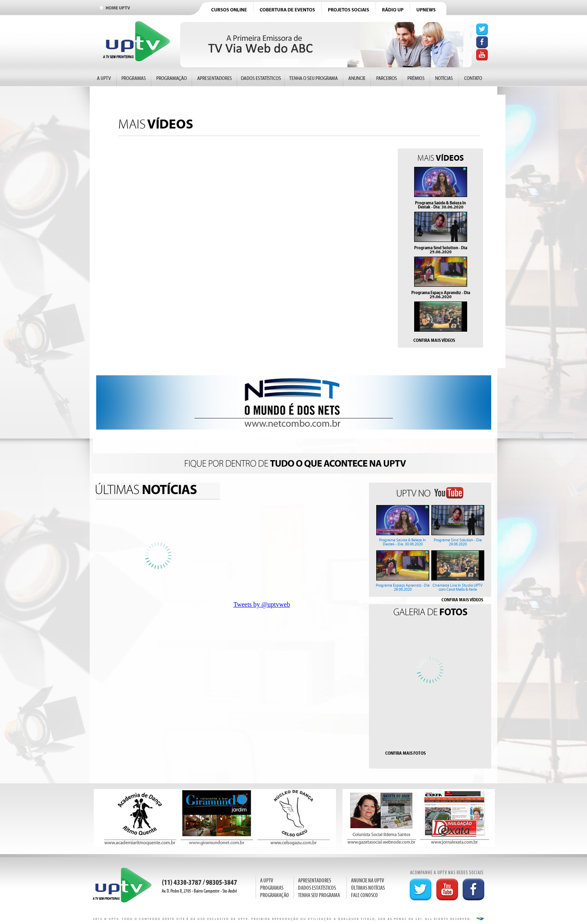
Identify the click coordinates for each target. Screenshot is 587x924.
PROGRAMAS (272, 888)
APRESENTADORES (314, 881)
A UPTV (267, 881)
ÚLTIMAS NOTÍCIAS (368, 888)
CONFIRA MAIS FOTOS (405, 753)
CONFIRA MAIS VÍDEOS (434, 340)
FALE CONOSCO (364, 895)
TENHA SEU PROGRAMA (319, 895)
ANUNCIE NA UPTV (367, 881)
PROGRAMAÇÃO (275, 895)
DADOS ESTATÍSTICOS (317, 888)
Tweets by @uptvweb (262, 604)
